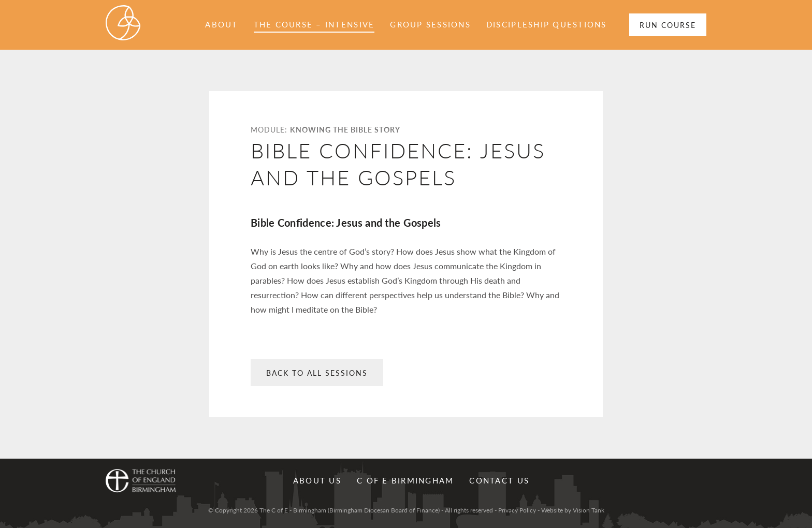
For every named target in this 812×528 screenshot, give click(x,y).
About (221, 24)
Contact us (499, 480)
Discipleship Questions (547, 24)
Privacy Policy (517, 510)
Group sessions (430, 24)
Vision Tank (589, 510)
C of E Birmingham (405, 480)
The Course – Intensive (314, 24)
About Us (317, 480)
